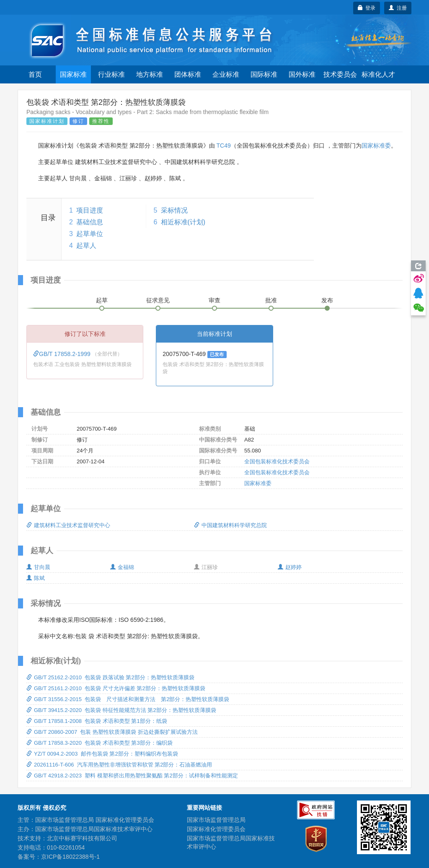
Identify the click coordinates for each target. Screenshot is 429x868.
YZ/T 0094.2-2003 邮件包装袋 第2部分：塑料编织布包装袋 (102, 754)
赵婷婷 (290, 567)
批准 (271, 300)
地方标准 (150, 74)
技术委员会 (340, 74)
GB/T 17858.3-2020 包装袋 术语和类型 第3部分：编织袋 (99, 743)
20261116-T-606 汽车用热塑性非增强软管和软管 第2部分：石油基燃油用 (119, 765)
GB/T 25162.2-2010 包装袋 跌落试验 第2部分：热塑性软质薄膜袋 (110, 677)
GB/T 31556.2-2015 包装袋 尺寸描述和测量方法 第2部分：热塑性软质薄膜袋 (128, 699)
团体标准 (188, 74)
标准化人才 (378, 74)
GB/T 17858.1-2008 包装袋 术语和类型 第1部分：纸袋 (97, 721)
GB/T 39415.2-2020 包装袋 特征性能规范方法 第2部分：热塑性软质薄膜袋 (121, 710)
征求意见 (158, 300)
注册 (398, 8)
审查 (214, 300)
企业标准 (226, 74)
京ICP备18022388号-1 (70, 857)
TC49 (223, 146)
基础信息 (90, 222)
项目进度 (90, 210)
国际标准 (264, 74)
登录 (367, 8)
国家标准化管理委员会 (216, 829)
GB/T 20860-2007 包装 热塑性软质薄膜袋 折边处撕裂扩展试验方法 (112, 732)
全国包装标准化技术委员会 (277, 461)
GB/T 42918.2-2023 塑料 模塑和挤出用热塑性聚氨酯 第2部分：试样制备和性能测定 (132, 776)
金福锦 (122, 567)
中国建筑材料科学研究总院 (230, 525)
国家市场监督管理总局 (216, 820)
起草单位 (90, 234)
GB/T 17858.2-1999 (63, 354)
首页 (35, 74)
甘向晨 (38, 567)
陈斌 (36, 578)
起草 (102, 300)
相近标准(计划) (183, 222)
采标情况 (174, 210)
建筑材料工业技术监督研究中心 (68, 525)
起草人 (86, 246)
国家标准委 (376, 146)
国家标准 (73, 74)
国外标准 (302, 74)
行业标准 (111, 74)
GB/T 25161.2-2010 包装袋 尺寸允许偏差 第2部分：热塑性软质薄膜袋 (116, 688)
